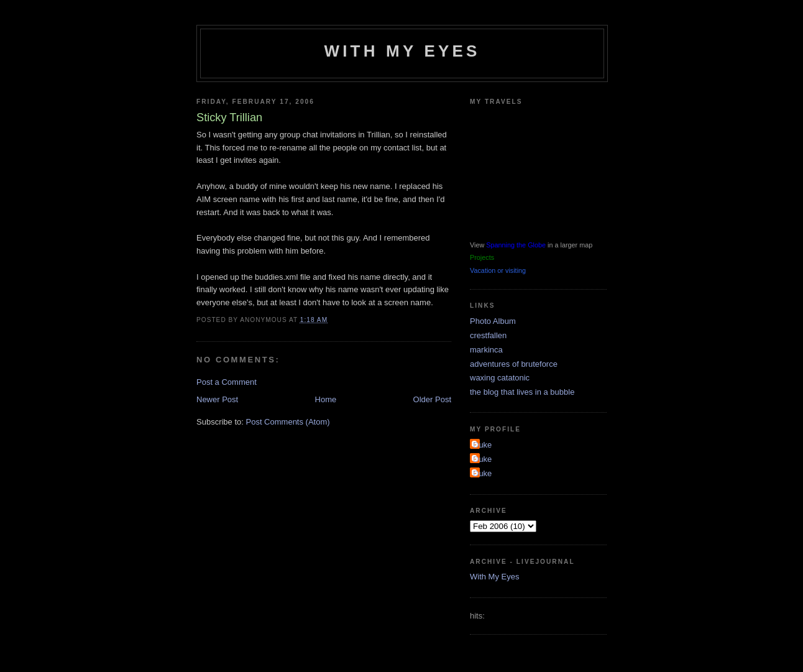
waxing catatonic (500, 378)
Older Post (432, 399)
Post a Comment (227, 382)
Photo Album (493, 321)
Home (326, 399)
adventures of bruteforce (514, 364)
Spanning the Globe (516, 245)
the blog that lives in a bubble (522, 392)
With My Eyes (402, 51)
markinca (486, 350)
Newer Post (217, 399)
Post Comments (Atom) (288, 422)
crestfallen (488, 335)
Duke (482, 445)
